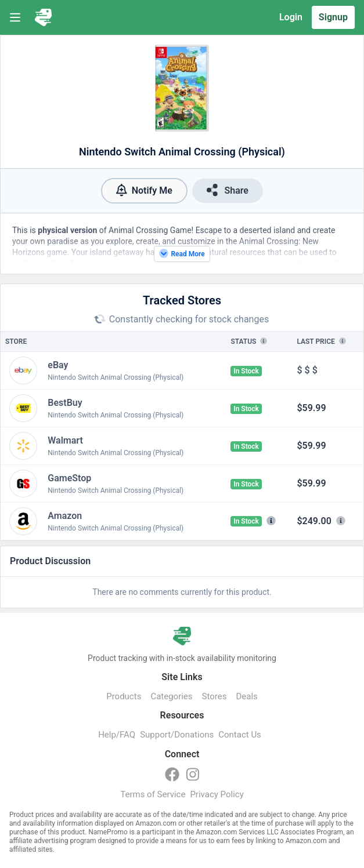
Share (228, 190)
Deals (246, 696)
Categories (171, 696)
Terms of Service (153, 794)
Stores (215, 696)
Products (124, 696)
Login (291, 17)
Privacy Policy (217, 794)
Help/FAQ (117, 735)
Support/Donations (177, 735)
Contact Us (240, 735)
